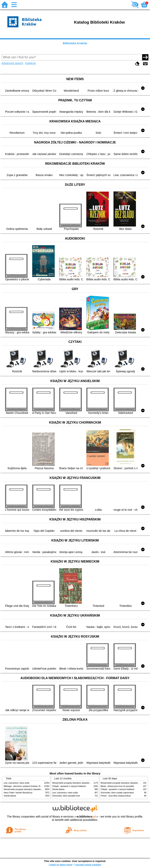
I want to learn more (61, 865)
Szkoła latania (10, 796)
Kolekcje (30, 63)
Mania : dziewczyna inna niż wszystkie (117, 786)
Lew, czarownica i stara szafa (17, 783)
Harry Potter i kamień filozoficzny (18, 793)
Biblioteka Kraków (75, 43)
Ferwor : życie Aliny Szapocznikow (116, 796)
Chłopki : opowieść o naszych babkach (69, 786)
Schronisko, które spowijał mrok (66, 796)
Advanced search (12, 63)
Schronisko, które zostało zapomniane (117, 793)
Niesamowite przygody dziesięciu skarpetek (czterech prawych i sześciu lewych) (39, 789)
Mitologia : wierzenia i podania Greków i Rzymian (25, 786)
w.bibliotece (86, 817)
